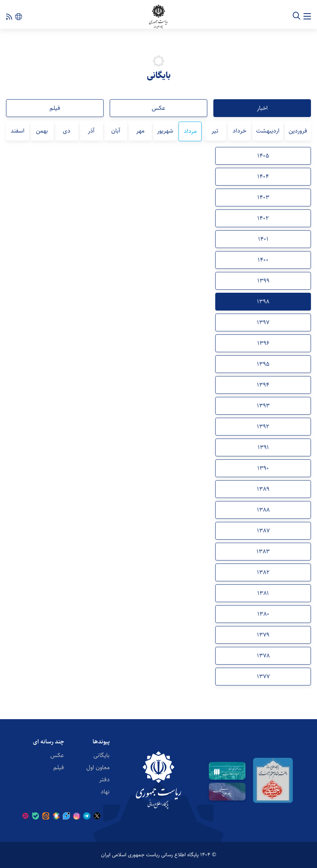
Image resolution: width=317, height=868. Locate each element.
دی (67, 131)
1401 (263, 239)
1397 (263, 322)
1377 (263, 677)
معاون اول (98, 767)
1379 (263, 635)
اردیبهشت (268, 131)
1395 (263, 364)
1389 (263, 489)
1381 (263, 593)
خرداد (239, 131)
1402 (263, 218)
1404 (263, 177)
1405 (263, 156)
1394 (263, 385)
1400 (263, 260)
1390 (263, 468)
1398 (263, 302)
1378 (263, 656)
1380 (263, 614)
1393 (263, 406)
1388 (263, 510)
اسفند (18, 131)
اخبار (262, 108)
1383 (263, 552)
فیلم (55, 108)
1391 (263, 447)
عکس (158, 108)
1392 (263, 427)
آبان (116, 131)
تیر (215, 131)
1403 (263, 197)
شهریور (165, 131)
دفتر (104, 780)
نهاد (105, 792)
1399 (263, 281)
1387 (263, 531)
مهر (140, 131)
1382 (263, 572)
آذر (91, 131)
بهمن (42, 131)
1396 (263, 343)
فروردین (298, 131)
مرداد (190, 131)
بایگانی (102, 755)
